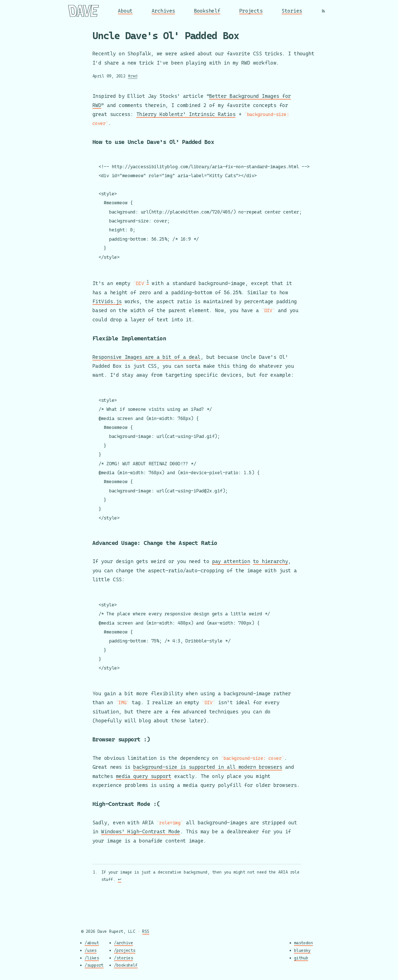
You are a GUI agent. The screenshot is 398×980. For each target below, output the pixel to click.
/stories (123, 958)
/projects (125, 950)
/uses (90, 950)
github (301, 958)
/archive (123, 943)
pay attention (231, 562)
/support (94, 965)
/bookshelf (126, 965)
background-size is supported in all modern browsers (208, 768)
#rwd (133, 76)
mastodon (304, 943)
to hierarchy (271, 562)
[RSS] (323, 11)
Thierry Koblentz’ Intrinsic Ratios (186, 111)
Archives (163, 11)
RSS (146, 931)
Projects (251, 11)
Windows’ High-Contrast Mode (140, 832)
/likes (92, 958)
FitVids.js (107, 300)
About (125, 11)
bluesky (302, 950)
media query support (144, 777)
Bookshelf (207, 11)
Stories (292, 11)
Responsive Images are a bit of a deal (146, 355)
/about (92, 943)
